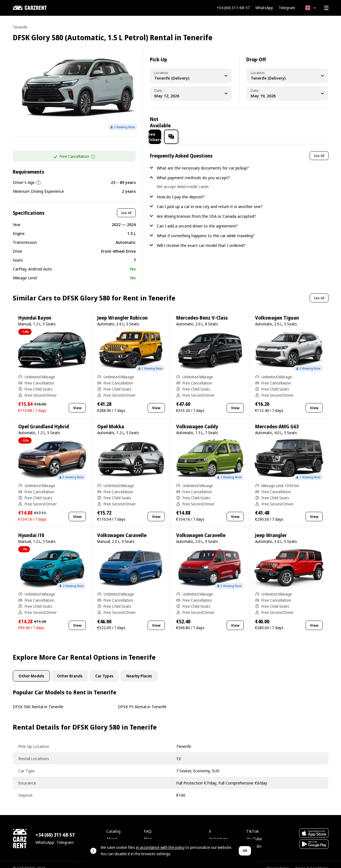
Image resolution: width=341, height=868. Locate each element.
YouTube (254, 831)
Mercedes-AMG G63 (277, 419)
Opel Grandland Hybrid (44, 419)
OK (245, 851)
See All (126, 206)
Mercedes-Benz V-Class (202, 311)
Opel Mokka (111, 419)
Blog (148, 831)
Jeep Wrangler (271, 528)
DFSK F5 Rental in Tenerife (142, 699)
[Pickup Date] (191, 93)
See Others (279, 122)
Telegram (287, 8)
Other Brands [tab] (70, 669)
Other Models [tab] (31, 669)
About (112, 831)
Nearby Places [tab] (139, 669)
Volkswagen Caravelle (122, 528)
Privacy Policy (278, 861)
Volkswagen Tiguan (277, 311)
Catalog (113, 824)
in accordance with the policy (160, 847)
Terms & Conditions (312, 861)
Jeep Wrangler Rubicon (122, 311)
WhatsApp (264, 8)
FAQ (148, 824)
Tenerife (20, 27)
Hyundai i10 (31, 528)
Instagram (218, 831)
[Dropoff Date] (287, 93)
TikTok (252, 824)
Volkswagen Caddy (197, 419)
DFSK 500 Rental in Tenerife (38, 699)
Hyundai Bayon (35, 311)
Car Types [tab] (104, 669)
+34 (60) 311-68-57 (233, 8)
